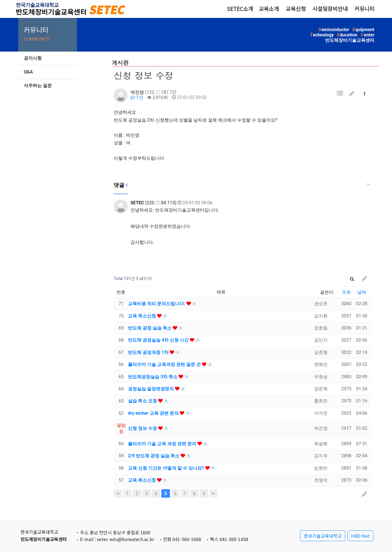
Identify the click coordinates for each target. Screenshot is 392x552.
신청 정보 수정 (143, 428)
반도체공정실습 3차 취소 (153, 377)
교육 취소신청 (143, 316)
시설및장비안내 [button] (330, 9)
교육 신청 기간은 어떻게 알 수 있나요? (167, 468)
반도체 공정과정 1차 (149, 352)
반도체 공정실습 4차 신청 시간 (159, 340)
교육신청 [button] (296, 9)
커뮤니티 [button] (365, 9)
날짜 (362, 292)
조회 (346, 292)
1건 (137, 97)
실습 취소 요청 (143, 401)
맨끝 (213, 493)
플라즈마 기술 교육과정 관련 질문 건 (165, 364)
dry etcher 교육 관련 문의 (154, 413)
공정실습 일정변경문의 (151, 389)
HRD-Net (361, 536)
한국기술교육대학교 (323, 536)
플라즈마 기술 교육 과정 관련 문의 (163, 444)
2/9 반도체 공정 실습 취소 (154, 456)
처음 (118, 493)
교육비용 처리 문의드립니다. (157, 304)
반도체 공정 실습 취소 (150, 328)
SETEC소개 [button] (240, 9)
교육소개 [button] (269, 9)
